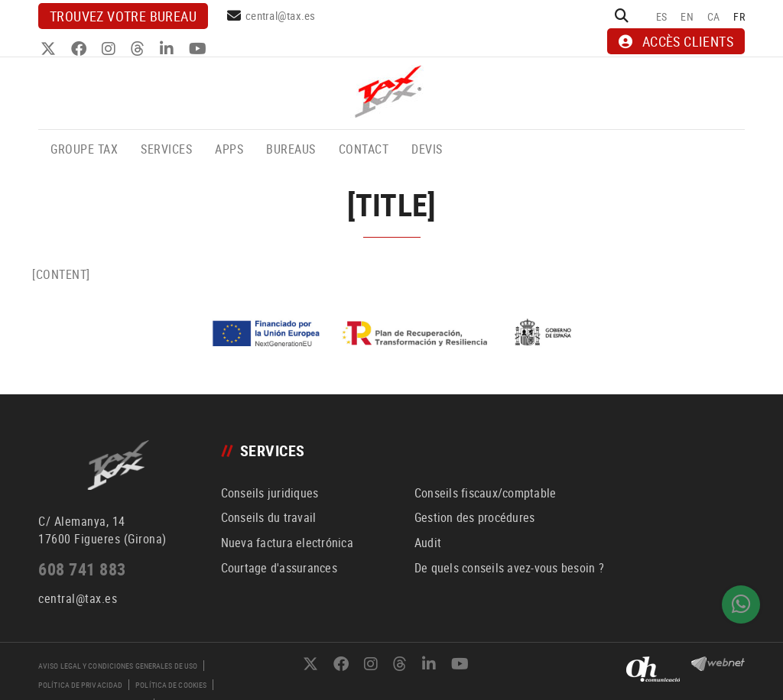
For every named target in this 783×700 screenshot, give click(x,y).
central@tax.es (281, 15)
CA (714, 16)
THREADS (140, 49)
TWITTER (50, 49)
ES (662, 16)
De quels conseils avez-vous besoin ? (509, 568)
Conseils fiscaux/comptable (486, 493)
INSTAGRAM (110, 49)
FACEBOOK (81, 49)
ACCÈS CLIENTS (676, 41)
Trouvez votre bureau (123, 16)
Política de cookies (171, 685)
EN (687, 16)
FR (739, 16)
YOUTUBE (200, 49)
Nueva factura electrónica (287, 543)
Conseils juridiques (270, 493)
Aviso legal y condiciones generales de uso (118, 666)
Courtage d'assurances (279, 568)
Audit (428, 543)
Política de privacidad (80, 685)
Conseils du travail (269, 517)
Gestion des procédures (475, 517)
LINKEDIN (169, 49)
